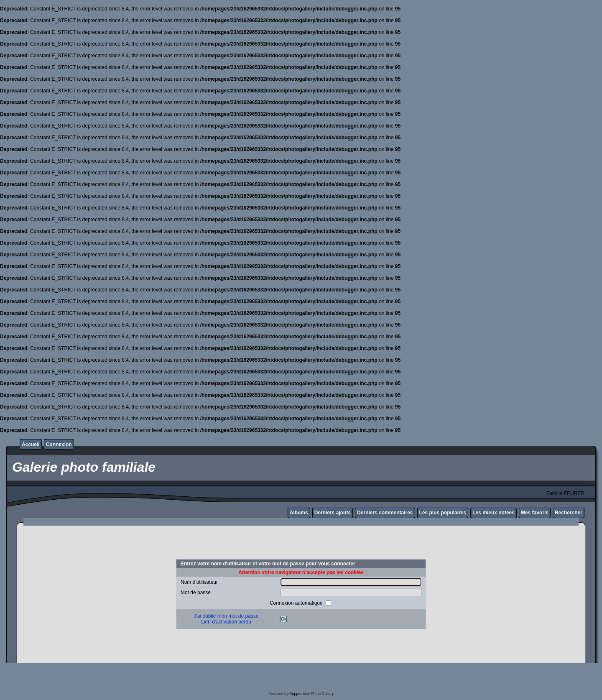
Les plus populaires (443, 513)
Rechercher (569, 513)
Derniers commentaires (385, 513)
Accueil (31, 445)
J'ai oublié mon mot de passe (226, 616)
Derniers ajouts (333, 513)
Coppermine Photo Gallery (311, 694)
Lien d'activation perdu (226, 622)
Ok (284, 619)
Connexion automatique (297, 603)
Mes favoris (535, 513)
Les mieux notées (494, 513)
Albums (299, 513)
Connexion (59, 445)
